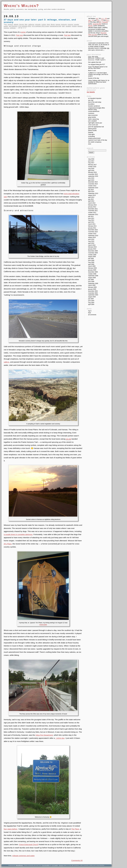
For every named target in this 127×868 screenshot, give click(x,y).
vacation (68, 26)
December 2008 (93, 272)
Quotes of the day (94, 78)
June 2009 (91, 260)
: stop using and (97, 58)
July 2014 (91, 190)
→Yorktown (103, 22)
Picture (61, 865)
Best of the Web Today (95, 102)
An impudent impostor (95, 98)
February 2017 (92, 165)
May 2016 (91, 169)
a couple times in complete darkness (18, 534)
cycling (44, 24)
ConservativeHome (94, 111)
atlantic (16, 24)
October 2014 (92, 186)
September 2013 (93, 193)
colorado (38, 24)
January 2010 (92, 249)
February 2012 (92, 205)
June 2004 (91, 301)
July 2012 (91, 199)
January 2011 (92, 228)
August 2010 (92, 237)
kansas (58, 24)
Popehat (91, 132)
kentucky (64, 24)
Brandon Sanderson (94, 106)
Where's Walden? (21, 6)
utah (63, 26)
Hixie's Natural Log (93, 119)
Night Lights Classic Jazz (95, 123)
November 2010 (93, 232)
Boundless (91, 104)
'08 (104, 19)
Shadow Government (94, 138)
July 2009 (91, 259)
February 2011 (92, 226)
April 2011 (91, 222)
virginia (74, 26)
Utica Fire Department (44, 735)
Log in (90, 311)
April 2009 (91, 264)
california (31, 24)
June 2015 (91, 178)
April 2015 (91, 180)
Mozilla (90, 26)
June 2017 (91, 161)
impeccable (43, 625)
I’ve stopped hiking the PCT (97, 65)
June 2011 (91, 218)
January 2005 (92, 289)
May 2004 (91, 303)
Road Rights (91, 134)
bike (26, 24)
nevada (76, 24)
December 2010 (93, 230)
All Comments (92, 315)
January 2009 (92, 270)
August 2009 (92, 257)
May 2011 (91, 220)
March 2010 (92, 245)
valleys (7, 362)
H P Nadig (55, 865)
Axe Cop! (91, 100)
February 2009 (92, 268)
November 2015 (93, 174)
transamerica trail (55, 26)
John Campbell (92, 121)
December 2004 (93, 291)
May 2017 (91, 163)
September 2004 (93, 295)
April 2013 (91, 197)
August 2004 (92, 297)
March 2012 (92, 203)
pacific (6, 26)
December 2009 (93, 251)
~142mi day (60, 738)
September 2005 (93, 283)
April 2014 (91, 191)
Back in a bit (92, 71)
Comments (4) (77, 860)
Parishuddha (46, 865)
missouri (70, 24)
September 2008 (93, 276)
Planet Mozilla (92, 131)
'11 (100, 20)
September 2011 (93, 215)
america (10, 24)
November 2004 (93, 293)
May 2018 (91, 159)
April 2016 (91, 171)
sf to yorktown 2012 (25, 26)
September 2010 (93, 236)
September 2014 (93, 188)
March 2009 (92, 266)
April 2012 (91, 201)
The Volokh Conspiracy (95, 142)
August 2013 (92, 195)
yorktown (13, 28)
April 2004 (91, 304)
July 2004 (91, 299)
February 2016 (92, 172)
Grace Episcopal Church (29, 844)
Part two (67, 35)
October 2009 (92, 255)
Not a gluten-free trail (95, 62)
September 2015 (93, 176)
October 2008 (92, 274)
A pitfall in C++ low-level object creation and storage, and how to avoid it (98, 74)
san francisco (13, 26)
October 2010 (92, 234)
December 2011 (93, 209)
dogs (48, 24)
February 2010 (92, 247)
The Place (75, 829)
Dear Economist (93, 115)
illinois (53, 24)
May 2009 (91, 262)
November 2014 (93, 184)
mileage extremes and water (23, 856)
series (23, 32)
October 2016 (92, 167)
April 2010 (91, 243)
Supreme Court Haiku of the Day (98, 140)
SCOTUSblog (91, 136)
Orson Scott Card (93, 125)
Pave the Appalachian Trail (96, 127)
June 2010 (91, 239)
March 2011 (92, 224)
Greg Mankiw (92, 117)
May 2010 (91, 241)
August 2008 (92, 278)
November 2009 (93, 253)
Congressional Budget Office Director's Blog (97, 109)
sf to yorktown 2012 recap (40, 26)
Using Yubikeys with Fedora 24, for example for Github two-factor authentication (99, 82)
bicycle (22, 24)
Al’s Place (8, 544)
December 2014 (93, 182)
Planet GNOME (92, 129)
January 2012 (92, 207)
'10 (91, 20)
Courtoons (91, 113)
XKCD (90, 144)
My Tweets (91, 92)
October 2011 (92, 213)
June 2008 (91, 282)
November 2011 (93, 211)
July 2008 (91, 280)
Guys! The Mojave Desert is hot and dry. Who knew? (98, 68)
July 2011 (91, 216)
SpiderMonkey (97, 24)
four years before (11, 829)
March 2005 (92, 285)
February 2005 (92, 287)
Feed (89, 313)
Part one (19, 35)
